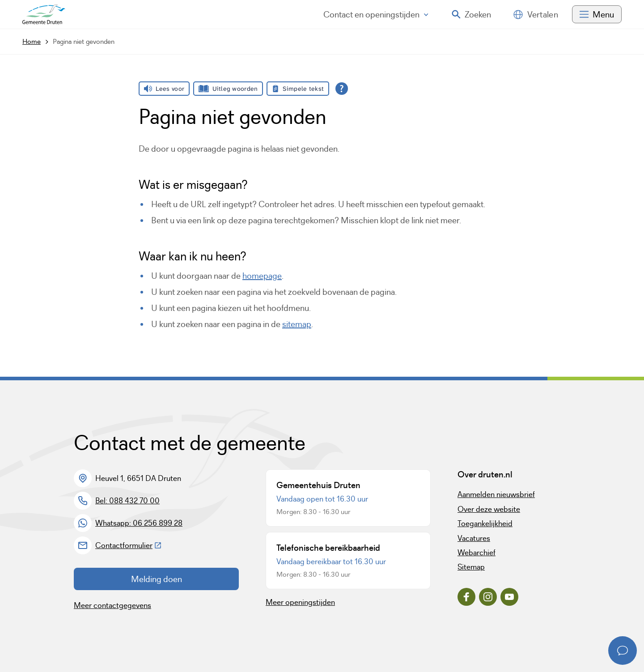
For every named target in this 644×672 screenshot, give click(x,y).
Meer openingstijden (300, 602)
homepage (262, 276)
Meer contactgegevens (112, 605)
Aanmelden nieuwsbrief (496, 494)
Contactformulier (129, 545)
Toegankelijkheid (485, 523)
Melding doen (157, 579)
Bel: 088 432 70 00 (127, 501)
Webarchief (477, 553)
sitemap (297, 324)
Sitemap (471, 567)
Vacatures (474, 538)
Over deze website (489, 509)
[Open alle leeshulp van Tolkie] (342, 89)
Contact (376, 14)
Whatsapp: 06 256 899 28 (139, 523)
